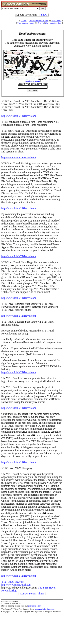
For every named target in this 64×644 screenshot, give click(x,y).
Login (23, 20)
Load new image (33, 81)
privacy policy (34, 606)
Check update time (53, 23)
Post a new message (26, 23)
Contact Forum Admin (39, 20)
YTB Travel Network (13, 582)
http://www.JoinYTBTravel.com (19, 116)
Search (41, 23)
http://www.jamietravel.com (16, 585)
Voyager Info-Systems (44, 609)
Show (44, 15)
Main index (56, 20)
